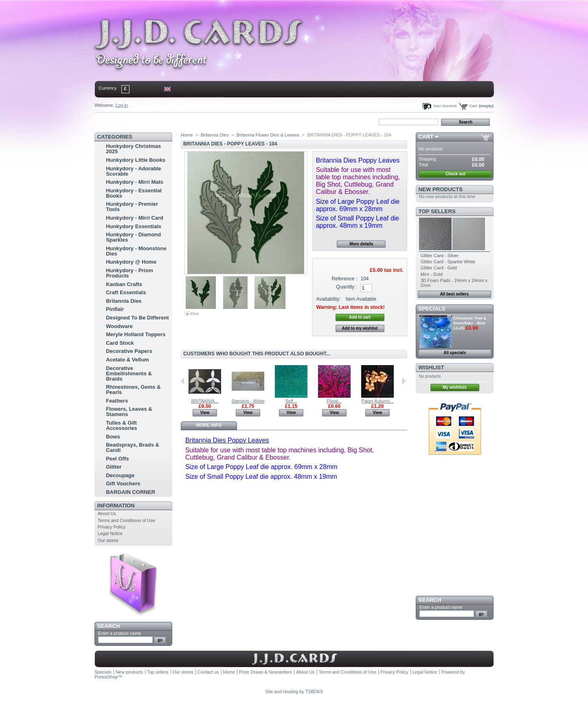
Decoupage (120, 475)
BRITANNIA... (205, 401)
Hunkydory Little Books (136, 160)
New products (441, 189)
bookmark (189, 121)
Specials (432, 309)
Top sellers (437, 211)
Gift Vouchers (123, 483)
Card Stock (120, 343)
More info (209, 425)
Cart (426, 137)
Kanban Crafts (124, 284)
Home (108, 121)
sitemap (162, 121)
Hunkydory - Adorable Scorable (133, 171)
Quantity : (347, 287)
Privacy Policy (112, 527)
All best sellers (454, 294)
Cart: (473, 106)
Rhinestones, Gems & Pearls (133, 390)
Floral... (335, 401)
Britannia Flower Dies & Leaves (268, 135)
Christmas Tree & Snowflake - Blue (470, 320)
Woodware (119, 326)
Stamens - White (248, 401)
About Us (107, 513)
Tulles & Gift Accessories (122, 425)
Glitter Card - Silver (440, 255)
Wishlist (431, 367)
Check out (455, 174)
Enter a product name (120, 633)
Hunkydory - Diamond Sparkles (133, 237)
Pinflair (115, 309)
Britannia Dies (124, 301)
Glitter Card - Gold (439, 268)
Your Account (445, 106)
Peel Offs (117, 459)
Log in (122, 105)
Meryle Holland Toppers (136, 334)
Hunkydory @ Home (131, 262)
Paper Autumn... (378, 401)
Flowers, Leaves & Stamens (129, 412)
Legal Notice (110, 533)
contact (135, 121)
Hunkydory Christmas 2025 (133, 149)
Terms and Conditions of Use (126, 520)
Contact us (208, 672)
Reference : (345, 279)
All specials (455, 353)
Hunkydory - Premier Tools (132, 207)
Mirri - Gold (432, 274)
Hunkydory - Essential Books (134, 193)
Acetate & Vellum (127, 360)
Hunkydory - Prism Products (129, 273)
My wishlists (455, 387)
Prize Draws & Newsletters (265, 672)
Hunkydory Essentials (134, 226)
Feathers (117, 401)
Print (195, 314)
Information (116, 505)
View (205, 413)
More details (361, 244)
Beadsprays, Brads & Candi (133, 447)
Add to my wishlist (360, 328)
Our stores (108, 540)
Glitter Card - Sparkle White (448, 262)
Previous (183, 381)
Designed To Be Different (137, 318)
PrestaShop (106, 677)
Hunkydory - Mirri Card (135, 218)
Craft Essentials (126, 292)
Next (404, 381)
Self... (291, 401)
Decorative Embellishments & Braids (129, 373)
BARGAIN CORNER (131, 492)
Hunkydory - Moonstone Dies (136, 251)
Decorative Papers (129, 351)
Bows (113, 437)
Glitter (114, 467)
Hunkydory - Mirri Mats (135, 182)
